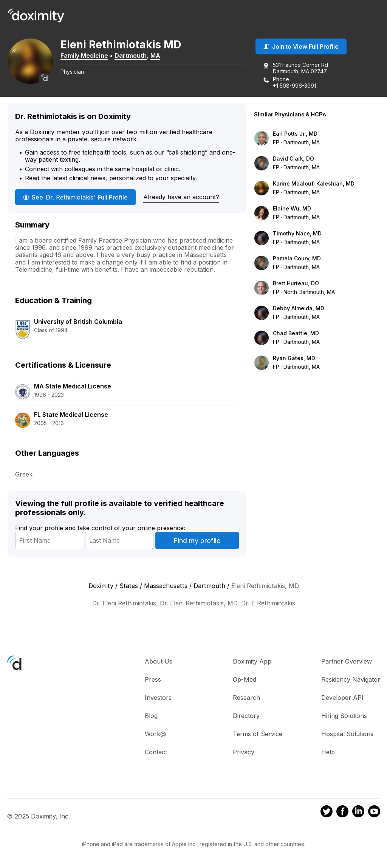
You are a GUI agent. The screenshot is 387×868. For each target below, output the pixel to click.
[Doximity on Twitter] (327, 812)
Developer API (342, 698)
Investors (158, 698)
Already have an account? (181, 197)
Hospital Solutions (347, 734)
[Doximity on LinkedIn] (358, 812)
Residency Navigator (351, 679)
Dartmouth (131, 56)
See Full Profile (75, 197)
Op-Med (245, 679)
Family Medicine (84, 56)
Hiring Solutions (344, 716)
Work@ (155, 734)
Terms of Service (258, 734)
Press (153, 679)
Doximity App (252, 661)
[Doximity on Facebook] (342, 812)
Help (328, 752)
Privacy (244, 752)
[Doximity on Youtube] (374, 812)
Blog (151, 716)
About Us (159, 661)
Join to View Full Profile (301, 46)
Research (246, 698)
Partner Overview (347, 661)
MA (155, 56)
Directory (246, 716)
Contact (156, 752)
